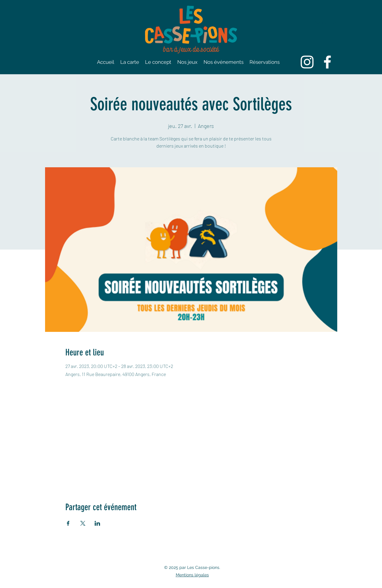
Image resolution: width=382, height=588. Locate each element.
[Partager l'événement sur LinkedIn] (97, 523)
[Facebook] (327, 62)
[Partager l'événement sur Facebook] (68, 523)
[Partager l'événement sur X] (83, 523)
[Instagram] (307, 62)
